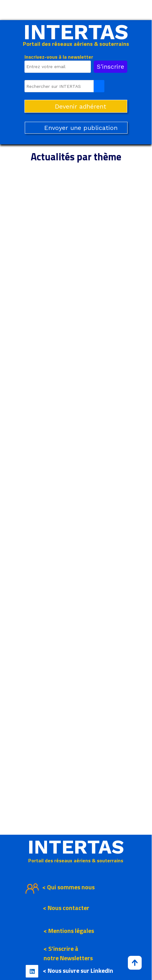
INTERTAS (76, 32)
